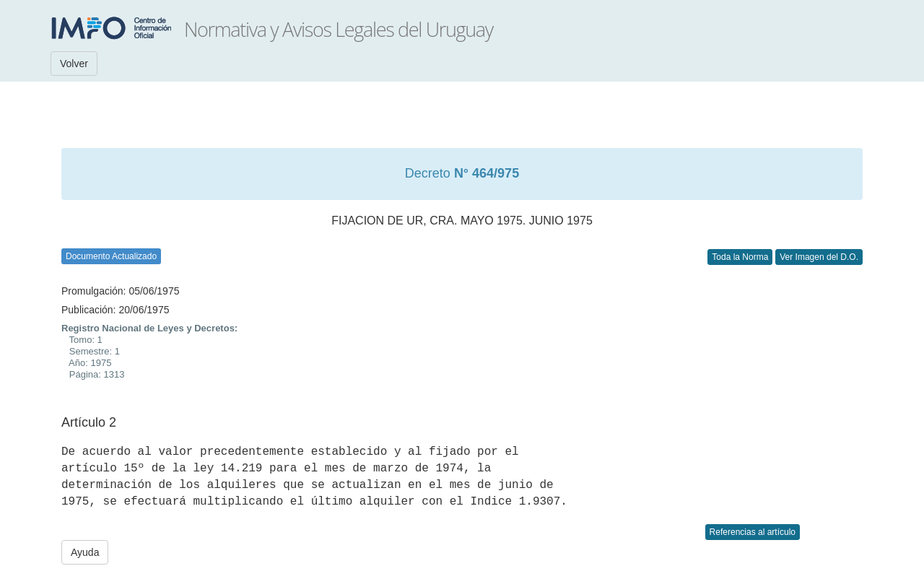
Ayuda (85, 552)
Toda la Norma (740, 257)
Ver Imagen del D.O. (819, 257)
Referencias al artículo (753, 532)
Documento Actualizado (111, 256)
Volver (74, 64)
